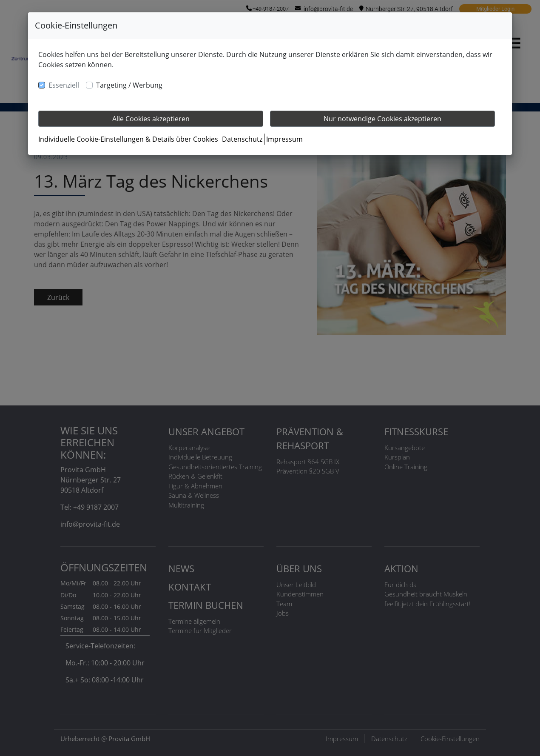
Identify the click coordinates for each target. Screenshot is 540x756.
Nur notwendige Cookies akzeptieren (382, 119)
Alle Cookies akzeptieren (151, 119)
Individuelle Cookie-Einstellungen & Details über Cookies (128, 139)
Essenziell (64, 85)
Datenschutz (242, 139)
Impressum (284, 139)
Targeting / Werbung (129, 85)
